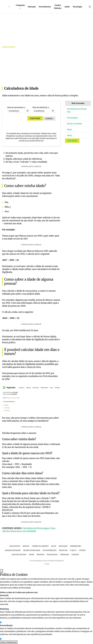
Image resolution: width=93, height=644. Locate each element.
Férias (70, 135)
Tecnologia (77, 7)
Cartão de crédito (40, 546)
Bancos (26, 546)
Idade (69, 130)
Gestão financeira (32, 550)
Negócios (63, 550)
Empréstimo (76, 546)
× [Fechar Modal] (1, 571)
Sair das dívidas (19, 555)
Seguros (40, 555)
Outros (82, 550)
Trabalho (65, 555)
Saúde (67, 7)
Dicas (54, 546)
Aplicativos (15, 546)
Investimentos (45, 7)
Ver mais (72, 141)
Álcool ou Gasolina (75, 124)
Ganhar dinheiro (13, 550)
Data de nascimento (19, 110)
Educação (32, 7)
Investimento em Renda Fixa (77, 110)
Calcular (35, 118)
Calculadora (9, 47)
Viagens (75, 555)
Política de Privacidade (22, 588)
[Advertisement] (46, 68)
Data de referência (44, 110)
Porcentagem (72, 118)
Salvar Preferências (9, 642)
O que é (73, 550)
